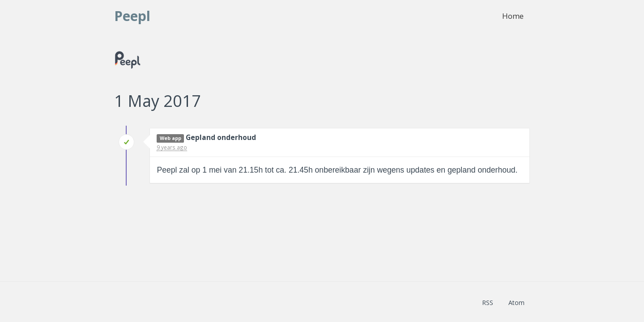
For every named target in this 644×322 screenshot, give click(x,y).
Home (513, 16)
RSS (488, 303)
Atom (516, 303)
